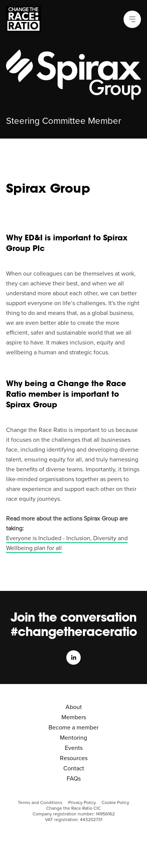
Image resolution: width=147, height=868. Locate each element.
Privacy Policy (82, 803)
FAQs (74, 779)
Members (74, 717)
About (74, 707)
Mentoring (73, 738)
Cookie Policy (115, 803)
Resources (74, 758)
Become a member (73, 728)
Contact (74, 768)
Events (74, 748)
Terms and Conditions (40, 803)
